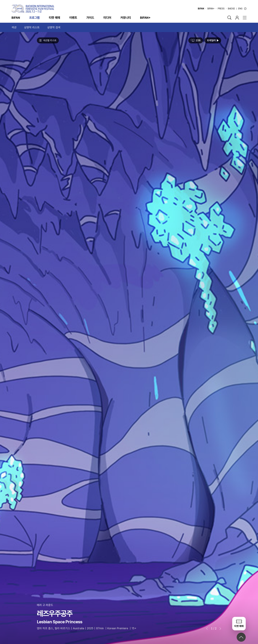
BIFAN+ (211, 9)
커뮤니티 (126, 18)
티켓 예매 (54, 18)
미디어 (107, 18)
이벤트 (73, 18)
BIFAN (201, 9)
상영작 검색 (54, 27)
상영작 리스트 (32, 27)
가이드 (90, 18)
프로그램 (34, 18)
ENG (242, 9)
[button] (207, 629)
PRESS (221, 9)
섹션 (14, 27)
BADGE (231, 9)
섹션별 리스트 (48, 40)
